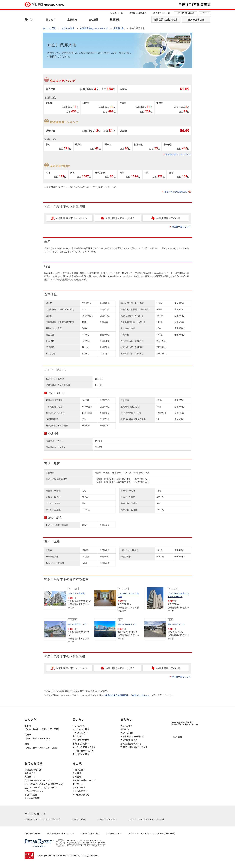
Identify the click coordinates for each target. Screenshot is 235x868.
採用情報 (115, 19)
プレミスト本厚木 (76, 593)
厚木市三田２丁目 (176, 624)
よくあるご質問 (32, 798)
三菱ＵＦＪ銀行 (79, 819)
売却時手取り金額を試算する (134, 747)
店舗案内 (72, 19)
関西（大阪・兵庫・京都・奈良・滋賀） (41, 746)
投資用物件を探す (81, 740)
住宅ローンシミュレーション (38, 780)
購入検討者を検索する (131, 744)
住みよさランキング (34, 791)
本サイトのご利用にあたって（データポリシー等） (152, 833)
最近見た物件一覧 (162, 13)
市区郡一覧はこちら (181, 227)
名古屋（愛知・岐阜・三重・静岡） (38, 737)
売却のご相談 (127, 733)
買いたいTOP (79, 726)
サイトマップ (79, 788)
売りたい (51, 19)
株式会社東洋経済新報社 (117, 695)
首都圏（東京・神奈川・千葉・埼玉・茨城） (42, 728)
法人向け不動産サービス (84, 780)
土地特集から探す (81, 754)
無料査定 (125, 729)
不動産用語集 (31, 795)
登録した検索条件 (138, 13)
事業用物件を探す (81, 744)
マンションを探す (81, 729)
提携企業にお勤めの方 (166, 19)
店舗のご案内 (79, 770)
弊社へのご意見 (80, 791)
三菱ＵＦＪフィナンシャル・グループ (43, 819)
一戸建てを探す (80, 733)
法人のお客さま (196, 19)
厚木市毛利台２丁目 (77, 624)
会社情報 (94, 19)
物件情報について (114, 833)
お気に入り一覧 (116, 13)
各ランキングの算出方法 (178, 192)
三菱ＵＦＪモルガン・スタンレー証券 (146, 819)
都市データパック (141, 695)
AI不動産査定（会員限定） (133, 736)
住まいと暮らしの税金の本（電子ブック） (45, 784)
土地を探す (78, 736)
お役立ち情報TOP (33, 770)
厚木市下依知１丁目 (127, 624)
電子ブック (78, 784)
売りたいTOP (127, 726)
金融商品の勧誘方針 (90, 833)
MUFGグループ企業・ (185, 723)
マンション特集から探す (84, 747)
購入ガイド (30, 773)
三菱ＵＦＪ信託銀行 (108, 819)
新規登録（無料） (187, 13)
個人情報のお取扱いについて (61, 833)
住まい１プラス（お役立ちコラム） (41, 788)
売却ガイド (30, 777)
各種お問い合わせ (81, 795)
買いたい (29, 19)
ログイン (205, 13)
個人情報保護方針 (33, 833)
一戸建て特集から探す (83, 751)
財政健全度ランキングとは (178, 154)
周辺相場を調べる (129, 740)
